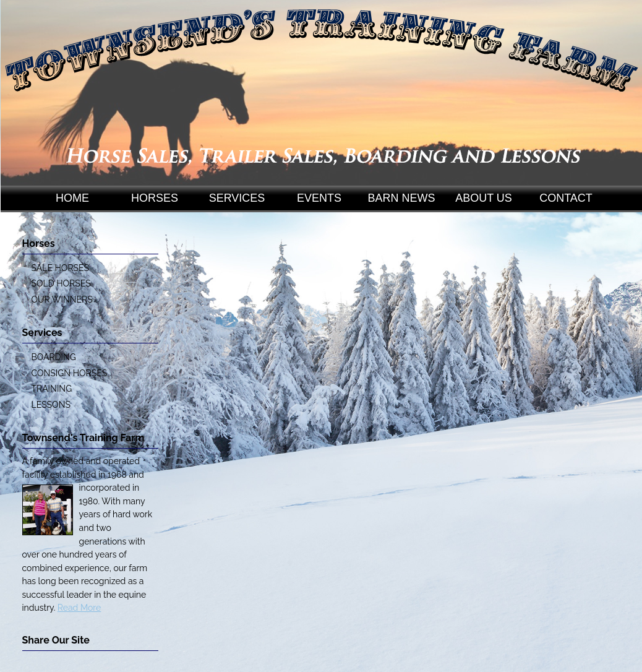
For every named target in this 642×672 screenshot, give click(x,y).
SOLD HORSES (61, 283)
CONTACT (566, 198)
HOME (72, 198)
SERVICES (237, 198)
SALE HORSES (60, 268)
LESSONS (51, 405)
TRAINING (52, 389)
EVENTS (319, 198)
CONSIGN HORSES (70, 373)
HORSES (155, 198)
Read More (79, 608)
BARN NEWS (401, 198)
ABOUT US (484, 198)
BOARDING (54, 357)
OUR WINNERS (62, 299)
